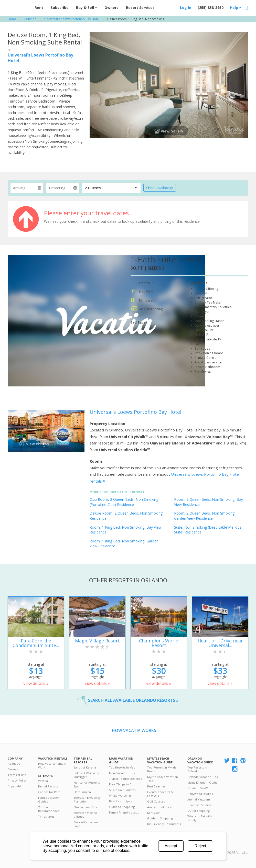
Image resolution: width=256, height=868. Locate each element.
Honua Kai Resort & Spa (87, 784)
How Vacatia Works (134, 730)
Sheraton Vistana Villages (85, 815)
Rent (39, 8)
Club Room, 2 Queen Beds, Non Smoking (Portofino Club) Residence (124, 502)
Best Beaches (156, 786)
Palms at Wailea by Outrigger (86, 775)
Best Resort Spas (120, 801)
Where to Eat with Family (200, 818)
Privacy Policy (17, 780)
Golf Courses (156, 801)
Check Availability (160, 188)
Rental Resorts (48, 786)
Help (236, 8)
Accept (171, 846)
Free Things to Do (121, 784)
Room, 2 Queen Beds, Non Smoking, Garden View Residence (205, 516)
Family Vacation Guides (49, 799)
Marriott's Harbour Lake (86, 824)
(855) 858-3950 (211, 8)
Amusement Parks (160, 807)
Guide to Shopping (122, 807)
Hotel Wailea (82, 792)
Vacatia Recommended (49, 809)
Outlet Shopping (199, 811)
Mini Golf (153, 813)
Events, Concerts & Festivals (160, 794)
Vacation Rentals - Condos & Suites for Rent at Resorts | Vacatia (18, 6)
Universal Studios (199, 805)
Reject (200, 846)
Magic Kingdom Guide (202, 782)
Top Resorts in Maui (123, 767)
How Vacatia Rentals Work (52, 765)
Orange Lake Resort (87, 807)
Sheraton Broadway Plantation (87, 799)
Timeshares (46, 816)
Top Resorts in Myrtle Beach (162, 769)
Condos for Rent (49, 792)
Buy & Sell (87, 8)
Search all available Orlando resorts (133, 700)
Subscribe (60, 8)
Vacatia (43, 781)
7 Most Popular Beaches (125, 779)
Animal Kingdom (199, 799)
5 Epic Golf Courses (122, 790)
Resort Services (140, 8)
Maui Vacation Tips (122, 773)
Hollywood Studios (200, 794)
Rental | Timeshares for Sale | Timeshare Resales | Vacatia (236, 846)
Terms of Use (17, 775)
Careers (13, 769)
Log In (186, 8)
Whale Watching (120, 795)
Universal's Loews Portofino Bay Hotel (135, 412)
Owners (111, 8)
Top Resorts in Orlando (197, 769)
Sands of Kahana (85, 767)
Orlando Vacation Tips (202, 777)
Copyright (14, 786)
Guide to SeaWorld (200, 788)
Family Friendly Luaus (124, 812)
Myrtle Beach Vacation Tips (163, 779)
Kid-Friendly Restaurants (164, 824)
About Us (14, 764)
